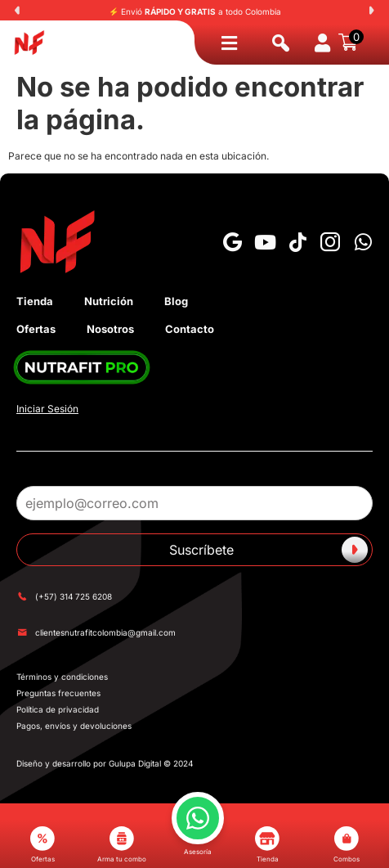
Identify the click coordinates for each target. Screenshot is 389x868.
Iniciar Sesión (47, 409)
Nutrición (109, 301)
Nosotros (110, 329)
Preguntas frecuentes (58, 693)
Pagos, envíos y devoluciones (74, 726)
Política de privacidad (58, 709)
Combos (347, 845)
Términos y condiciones (62, 677)
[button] (17, 11)
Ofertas (36, 329)
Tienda (35, 301)
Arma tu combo (122, 845)
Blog (176, 301)
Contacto (190, 329)
